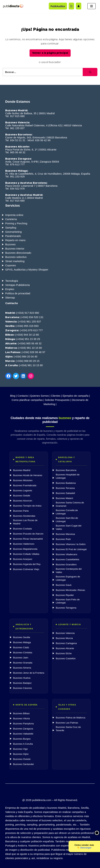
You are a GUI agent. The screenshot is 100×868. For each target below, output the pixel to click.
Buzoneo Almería (22, 668)
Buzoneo (10, 244)
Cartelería (11, 219)
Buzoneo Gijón (21, 754)
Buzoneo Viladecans (67, 554)
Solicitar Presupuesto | (58, 400)
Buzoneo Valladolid (23, 734)
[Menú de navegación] (92, 6)
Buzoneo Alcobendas (24, 516)
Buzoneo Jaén (21, 658)
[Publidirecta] (13, 6)
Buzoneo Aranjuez (23, 559)
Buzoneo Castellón (66, 658)
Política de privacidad (18, 293)
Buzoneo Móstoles (23, 480)
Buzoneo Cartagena (66, 643)
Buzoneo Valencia (65, 633)
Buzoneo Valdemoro (24, 544)
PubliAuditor (58, 6)
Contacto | (23, 396)
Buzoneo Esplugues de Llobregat (68, 578)
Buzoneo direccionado (18, 253)
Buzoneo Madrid (22, 470)
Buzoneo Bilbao (21, 713)
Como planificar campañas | (28, 400)
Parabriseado (13, 236)
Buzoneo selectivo (16, 257)
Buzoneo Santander (24, 764)
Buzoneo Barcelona (66, 470)
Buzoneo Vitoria (21, 718)
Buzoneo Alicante (65, 648)
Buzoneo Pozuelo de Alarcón (28, 534)
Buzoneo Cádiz (21, 647)
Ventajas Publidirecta (17, 285)
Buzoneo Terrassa (65, 488)
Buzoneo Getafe (22, 496)
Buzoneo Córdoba (23, 653)
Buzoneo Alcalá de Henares (28, 475)
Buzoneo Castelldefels (67, 559)
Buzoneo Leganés (23, 491)
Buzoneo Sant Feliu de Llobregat (68, 601)
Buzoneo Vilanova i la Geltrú (71, 544)
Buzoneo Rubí (63, 539)
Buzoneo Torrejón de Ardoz (27, 506)
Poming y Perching (16, 223)
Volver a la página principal (50, 53)
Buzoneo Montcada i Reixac (70, 590)
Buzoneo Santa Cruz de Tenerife (68, 729)
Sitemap (10, 298)
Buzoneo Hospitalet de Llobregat (68, 476)
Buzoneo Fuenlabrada (25, 485)
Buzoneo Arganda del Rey (27, 564)
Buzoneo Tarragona (66, 608)
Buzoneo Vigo (20, 749)
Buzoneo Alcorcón (23, 501)
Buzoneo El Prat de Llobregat (71, 549)
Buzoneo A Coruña (23, 744)
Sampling (11, 228)
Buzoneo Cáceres (22, 688)
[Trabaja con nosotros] (79, 6)
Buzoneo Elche (64, 653)
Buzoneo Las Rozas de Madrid (25, 522)
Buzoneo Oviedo (22, 759)
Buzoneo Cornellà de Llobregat (67, 512)
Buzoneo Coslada (22, 529)
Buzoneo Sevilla (22, 637)
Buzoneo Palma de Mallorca (71, 718)
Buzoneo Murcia (64, 638)
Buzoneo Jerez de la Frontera (29, 673)
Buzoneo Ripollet (65, 595)
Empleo (10, 289)
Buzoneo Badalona (66, 483)
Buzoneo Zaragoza (23, 729)
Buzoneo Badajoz (22, 683)
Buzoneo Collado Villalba (26, 554)
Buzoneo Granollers (66, 565)
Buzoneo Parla (21, 511)
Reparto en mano (15, 240)
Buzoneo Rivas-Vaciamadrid (28, 539)
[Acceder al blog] (71, 6)
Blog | (13, 396)
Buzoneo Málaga (22, 642)
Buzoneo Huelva (22, 678)
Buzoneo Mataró (64, 498)
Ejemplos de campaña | (76, 396)
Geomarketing (13, 232)
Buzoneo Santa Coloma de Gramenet (70, 504)
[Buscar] (43, 72)
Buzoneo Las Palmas (67, 723)
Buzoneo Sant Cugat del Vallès (69, 527)
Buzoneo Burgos (22, 739)
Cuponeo (11, 265)
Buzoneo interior (15, 249)
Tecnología (12, 281)
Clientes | (56, 396)
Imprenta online (14, 215)
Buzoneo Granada (23, 663)
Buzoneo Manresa (65, 534)
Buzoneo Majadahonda (25, 549)
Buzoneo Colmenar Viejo (26, 569)
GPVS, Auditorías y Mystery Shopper (27, 270)
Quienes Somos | (40, 396)
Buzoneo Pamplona (23, 724)
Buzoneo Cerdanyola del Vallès (69, 571)
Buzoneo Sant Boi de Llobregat (67, 520)
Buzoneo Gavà (64, 585)
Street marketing (15, 261)
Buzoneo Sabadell (65, 493)
